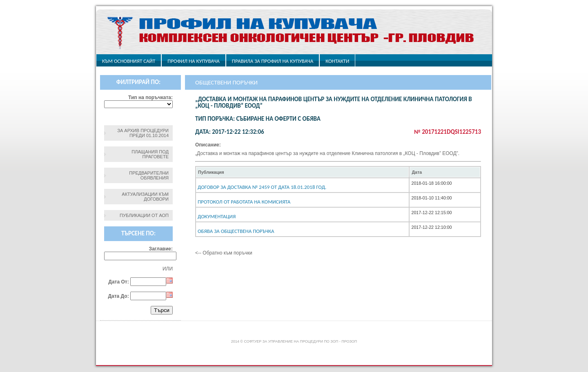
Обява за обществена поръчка (236, 231)
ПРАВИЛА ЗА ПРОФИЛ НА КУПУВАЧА (273, 61)
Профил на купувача (193, 61)
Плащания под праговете (150, 154)
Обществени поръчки (226, 82)
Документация (217, 216)
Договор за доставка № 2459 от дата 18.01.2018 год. (262, 187)
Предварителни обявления (149, 175)
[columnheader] (302, 172)
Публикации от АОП (144, 215)
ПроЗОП (349, 341)
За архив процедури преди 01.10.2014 (143, 133)
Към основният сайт (129, 61)
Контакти (337, 61)
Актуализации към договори (145, 197)
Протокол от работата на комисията (244, 202)
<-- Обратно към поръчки (224, 253)
